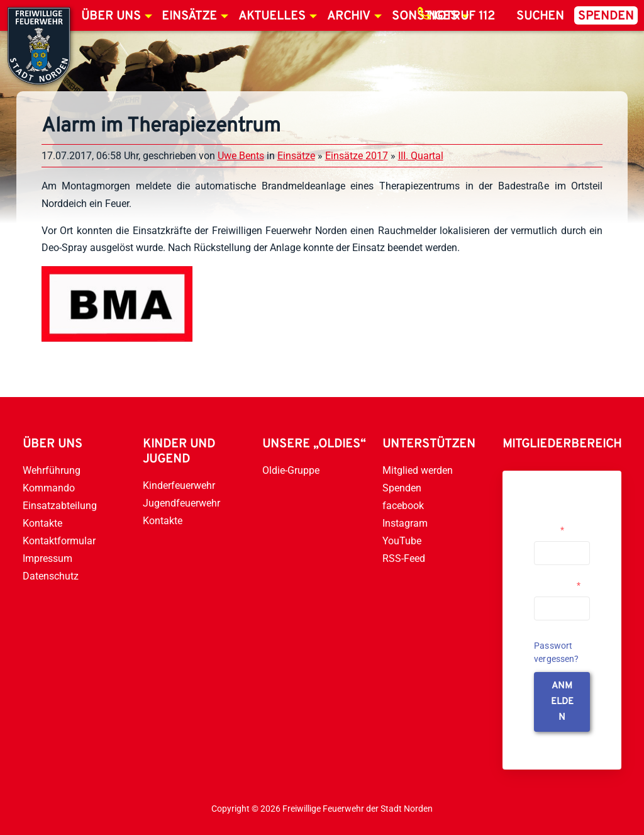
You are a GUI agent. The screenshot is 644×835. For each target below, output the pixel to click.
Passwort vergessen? (557, 652)
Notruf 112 (462, 16)
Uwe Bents (241, 156)
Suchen (540, 16)
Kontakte (42, 523)
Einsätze (189, 16)
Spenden (606, 16)
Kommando (49, 488)
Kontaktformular (59, 541)
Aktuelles (272, 16)
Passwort (557, 585)
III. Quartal (421, 156)
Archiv (349, 16)
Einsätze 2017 (357, 156)
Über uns (111, 16)
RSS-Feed (404, 558)
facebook (403, 506)
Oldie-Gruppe (291, 470)
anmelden (562, 702)
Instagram (405, 523)
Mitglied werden (418, 470)
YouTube (402, 541)
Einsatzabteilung (60, 506)
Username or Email (559, 525)
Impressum (47, 558)
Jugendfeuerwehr (181, 503)
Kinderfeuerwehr (179, 485)
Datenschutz (51, 576)
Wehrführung (52, 470)
